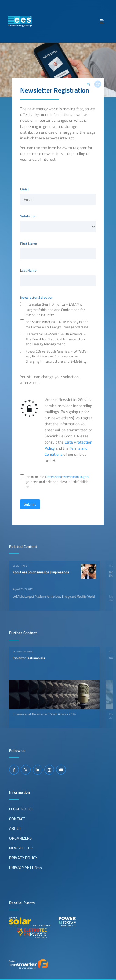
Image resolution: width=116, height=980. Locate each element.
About (15, 828)
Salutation (28, 216)
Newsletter (21, 848)
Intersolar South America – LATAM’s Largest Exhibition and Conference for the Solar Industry (55, 310)
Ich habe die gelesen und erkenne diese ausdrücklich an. (57, 482)
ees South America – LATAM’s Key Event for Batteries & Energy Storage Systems (57, 324)
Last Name (29, 270)
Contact (17, 819)
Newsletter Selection (37, 297)
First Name (29, 244)
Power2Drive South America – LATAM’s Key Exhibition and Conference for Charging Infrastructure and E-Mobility (56, 357)
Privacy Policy (23, 858)
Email (25, 189)
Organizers (20, 838)
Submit (30, 504)
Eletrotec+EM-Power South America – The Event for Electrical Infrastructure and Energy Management (56, 339)
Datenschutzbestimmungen (67, 477)
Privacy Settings (25, 867)
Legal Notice (21, 809)
